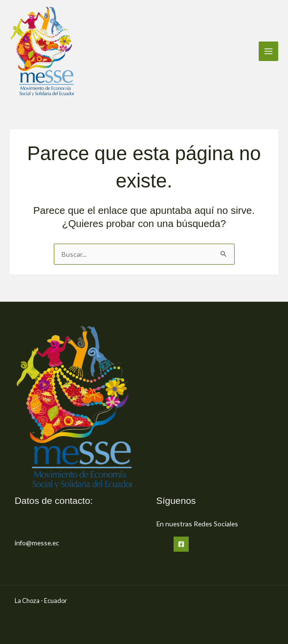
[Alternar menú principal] (269, 52)
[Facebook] (181, 544)
